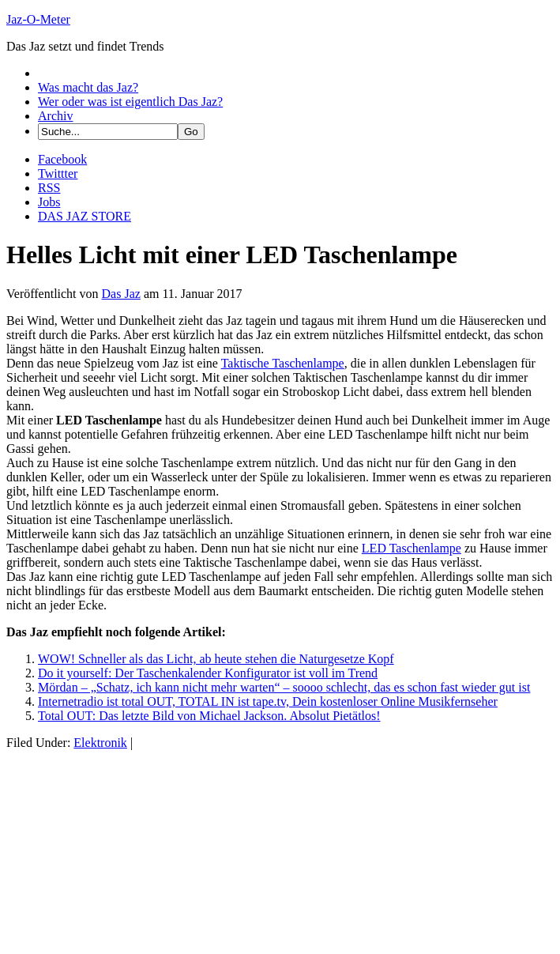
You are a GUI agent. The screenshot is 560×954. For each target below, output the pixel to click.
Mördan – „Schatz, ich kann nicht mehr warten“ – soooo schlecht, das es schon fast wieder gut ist (284, 687)
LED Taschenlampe (412, 548)
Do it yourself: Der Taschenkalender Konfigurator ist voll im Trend (208, 673)
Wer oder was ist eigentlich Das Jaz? (130, 102)
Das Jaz (121, 294)
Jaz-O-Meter (38, 19)
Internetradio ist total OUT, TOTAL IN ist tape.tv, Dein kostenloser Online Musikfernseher (268, 701)
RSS (49, 188)
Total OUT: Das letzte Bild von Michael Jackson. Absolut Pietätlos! (209, 716)
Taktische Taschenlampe (283, 363)
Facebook (62, 159)
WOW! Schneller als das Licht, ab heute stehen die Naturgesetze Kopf (216, 659)
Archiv (55, 116)
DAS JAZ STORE (85, 216)
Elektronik (100, 743)
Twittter (58, 173)
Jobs (49, 202)
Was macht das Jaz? (88, 87)
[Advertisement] (125, 849)
